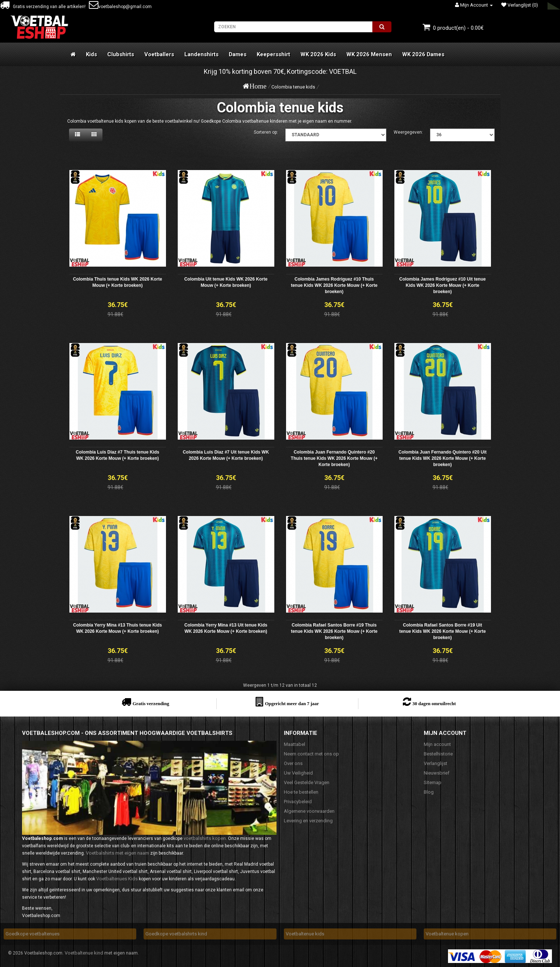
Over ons (293, 763)
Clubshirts (121, 54)
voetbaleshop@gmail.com (120, 7)
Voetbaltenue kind (84, 953)
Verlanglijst (436, 763)
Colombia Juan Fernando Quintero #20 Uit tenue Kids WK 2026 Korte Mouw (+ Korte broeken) (442, 458)
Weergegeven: (408, 132)
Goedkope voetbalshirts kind (176, 934)
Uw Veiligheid (298, 773)
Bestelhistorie (438, 754)
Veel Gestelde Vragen (307, 782)
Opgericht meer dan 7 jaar (292, 703)
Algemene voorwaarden (309, 811)
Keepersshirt (273, 54)
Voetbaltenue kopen (447, 934)
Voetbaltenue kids (305, 934)
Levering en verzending (308, 821)
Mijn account (437, 744)
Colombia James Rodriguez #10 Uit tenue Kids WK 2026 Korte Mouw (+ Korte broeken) (442, 285)
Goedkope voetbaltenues (32, 934)
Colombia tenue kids (293, 87)
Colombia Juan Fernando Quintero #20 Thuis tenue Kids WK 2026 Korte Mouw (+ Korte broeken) (334, 458)
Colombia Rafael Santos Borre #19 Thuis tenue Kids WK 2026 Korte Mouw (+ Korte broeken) (334, 631)
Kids (91, 54)
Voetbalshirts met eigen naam (118, 853)
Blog (429, 792)
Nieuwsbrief (437, 773)
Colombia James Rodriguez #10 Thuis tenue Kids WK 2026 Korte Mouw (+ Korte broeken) (334, 285)
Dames (238, 54)
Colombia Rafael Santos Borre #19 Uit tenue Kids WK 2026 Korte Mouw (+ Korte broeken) (442, 631)
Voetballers (159, 54)
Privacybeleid (298, 802)
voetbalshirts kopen (205, 838)
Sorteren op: (266, 132)
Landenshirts (201, 54)
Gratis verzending (151, 703)
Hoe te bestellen (301, 792)
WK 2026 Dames (423, 54)
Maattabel (295, 744)
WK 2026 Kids (318, 54)
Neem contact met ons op (311, 754)
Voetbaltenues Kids (117, 879)
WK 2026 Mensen (369, 54)
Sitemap (433, 782)
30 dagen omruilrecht (434, 703)
